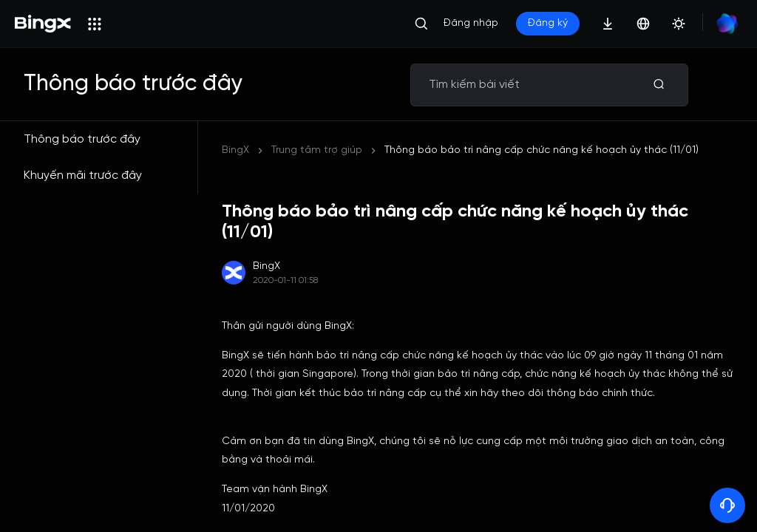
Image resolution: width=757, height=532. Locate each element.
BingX (235, 150)
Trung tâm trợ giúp (317, 150)
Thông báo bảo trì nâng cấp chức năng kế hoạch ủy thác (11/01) (542, 150)
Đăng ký (548, 23)
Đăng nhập (471, 23)
